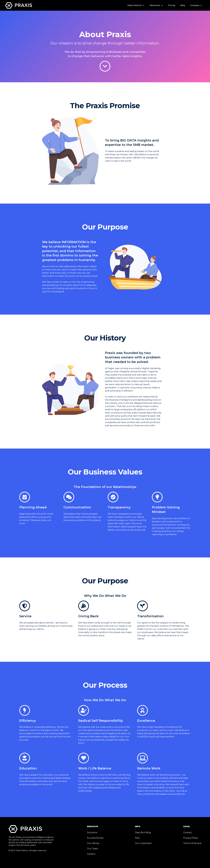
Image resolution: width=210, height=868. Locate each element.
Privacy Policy (191, 838)
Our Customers (143, 843)
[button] (136, 5)
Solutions (92, 833)
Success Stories (95, 838)
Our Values (93, 843)
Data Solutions (135, 5)
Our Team (93, 849)
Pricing (172, 5)
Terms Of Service (192, 843)
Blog (183, 5)
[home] (19, 5)
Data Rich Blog (143, 833)
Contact (187, 833)
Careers (91, 854)
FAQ (137, 838)
